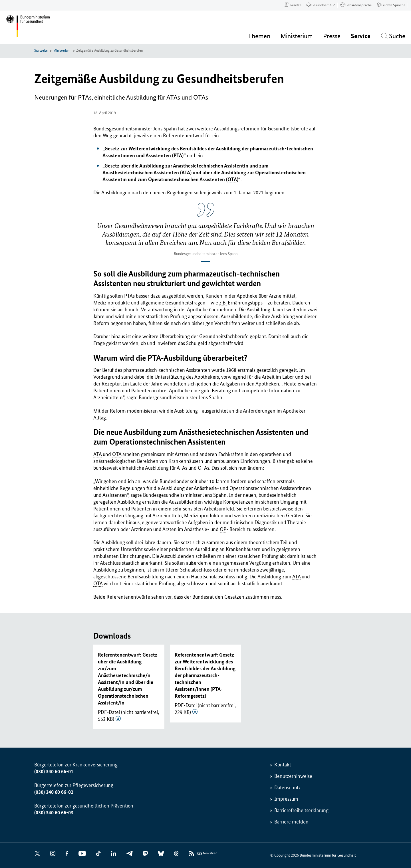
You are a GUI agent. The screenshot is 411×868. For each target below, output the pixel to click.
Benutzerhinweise (293, 776)
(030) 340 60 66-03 (54, 813)
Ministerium (62, 51)
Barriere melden (291, 822)
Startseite (41, 51)
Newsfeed (207, 854)
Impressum (286, 799)
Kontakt (283, 765)
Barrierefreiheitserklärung (301, 810)
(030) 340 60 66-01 (54, 772)
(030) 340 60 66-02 (54, 792)
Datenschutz (288, 788)
